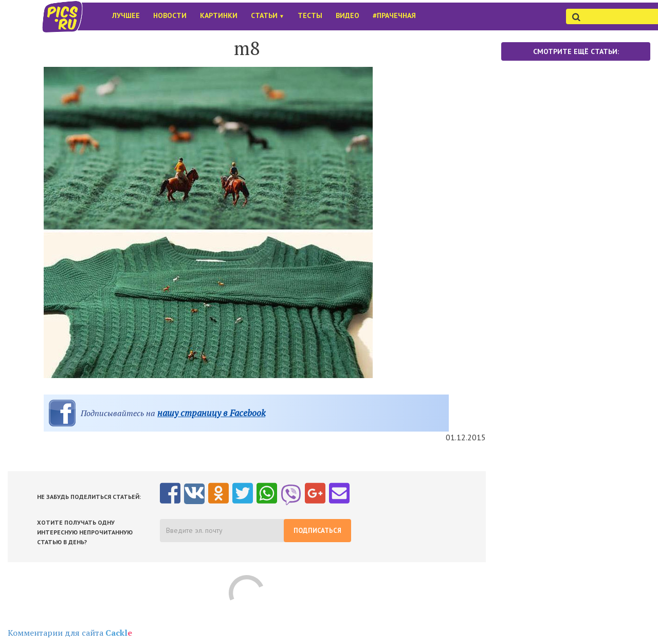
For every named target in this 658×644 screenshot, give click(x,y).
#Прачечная (394, 15)
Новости (170, 15)
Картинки (219, 15)
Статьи (268, 15)
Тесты (310, 15)
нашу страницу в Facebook (211, 413)
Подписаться (317, 531)
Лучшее (126, 15)
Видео (348, 15)
